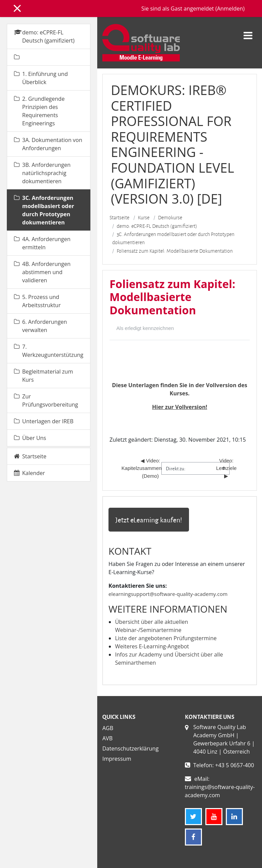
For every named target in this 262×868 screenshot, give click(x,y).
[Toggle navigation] (248, 32)
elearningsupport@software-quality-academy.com (168, 594)
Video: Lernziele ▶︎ (227, 468)
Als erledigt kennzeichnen (145, 328)
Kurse (144, 218)
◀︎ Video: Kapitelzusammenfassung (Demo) (151, 468)
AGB (108, 728)
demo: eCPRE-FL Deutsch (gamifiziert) (157, 226)
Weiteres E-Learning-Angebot (152, 646)
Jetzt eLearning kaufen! (149, 520)
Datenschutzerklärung (130, 748)
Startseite (119, 218)
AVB (107, 738)
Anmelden (230, 9)
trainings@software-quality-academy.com (220, 791)
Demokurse (170, 218)
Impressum (117, 759)
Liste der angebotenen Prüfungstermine (166, 638)
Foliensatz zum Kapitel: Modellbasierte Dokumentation (175, 251)
